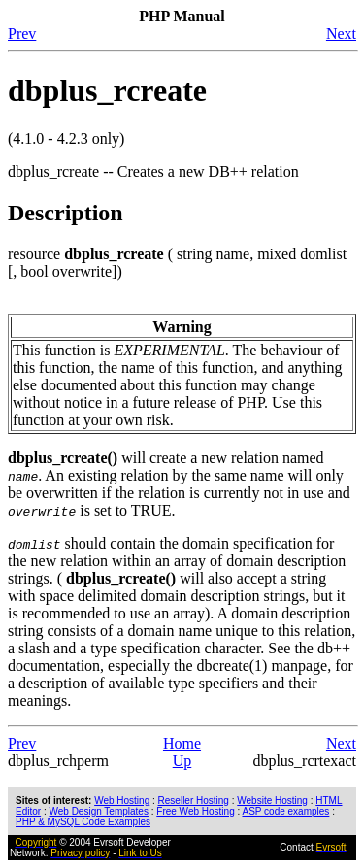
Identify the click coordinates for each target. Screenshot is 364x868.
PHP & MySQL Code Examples (83, 822)
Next (341, 33)
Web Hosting (122, 801)
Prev (22, 33)
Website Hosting (272, 801)
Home (182, 743)
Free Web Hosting (195, 811)
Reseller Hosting (194, 801)
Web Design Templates (98, 811)
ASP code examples (285, 811)
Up (182, 761)
